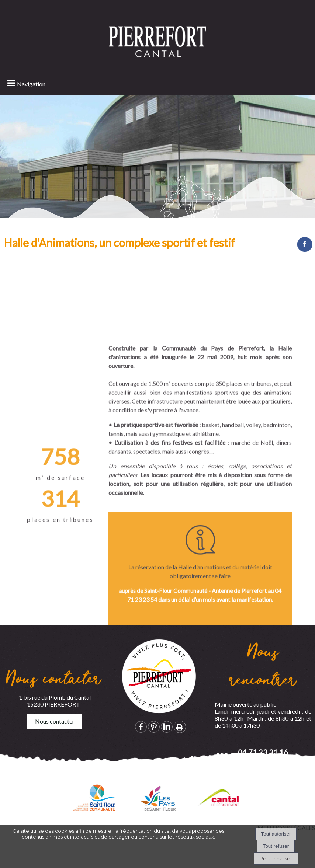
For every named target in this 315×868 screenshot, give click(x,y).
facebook (141, 727)
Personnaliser (276, 858)
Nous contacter (55, 721)
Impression (180, 727)
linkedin (167, 727)
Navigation (31, 84)
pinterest (154, 727)
